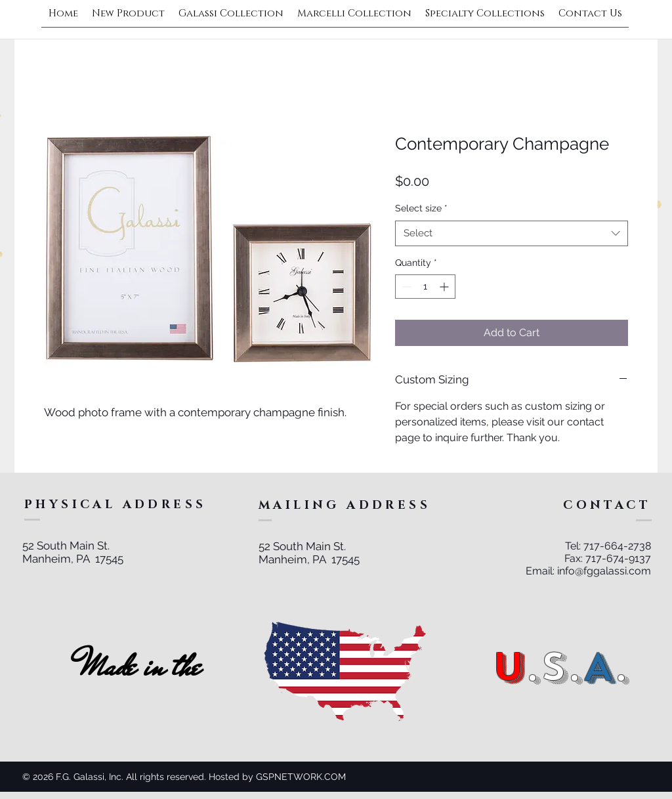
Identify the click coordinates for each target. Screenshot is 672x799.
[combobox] (512, 233)
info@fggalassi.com (604, 571)
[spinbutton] (425, 287)
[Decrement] (405, 287)
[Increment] (445, 287)
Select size (421, 208)
